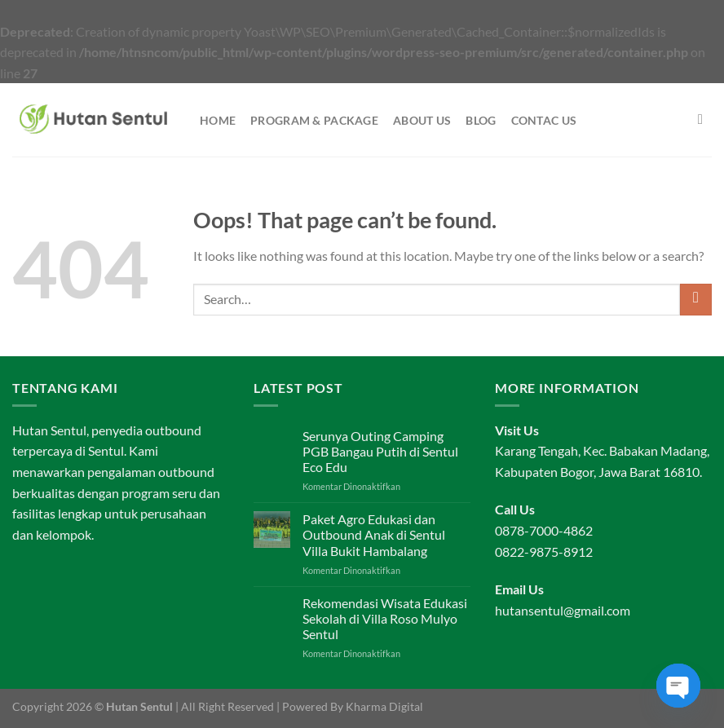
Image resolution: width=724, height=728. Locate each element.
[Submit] (696, 300)
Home (218, 120)
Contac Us (544, 120)
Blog (481, 120)
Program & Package (314, 120)
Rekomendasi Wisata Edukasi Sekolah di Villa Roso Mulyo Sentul (385, 618)
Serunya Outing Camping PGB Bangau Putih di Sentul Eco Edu (380, 451)
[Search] (705, 120)
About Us (422, 120)
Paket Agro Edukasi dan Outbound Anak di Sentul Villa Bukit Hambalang (374, 534)
